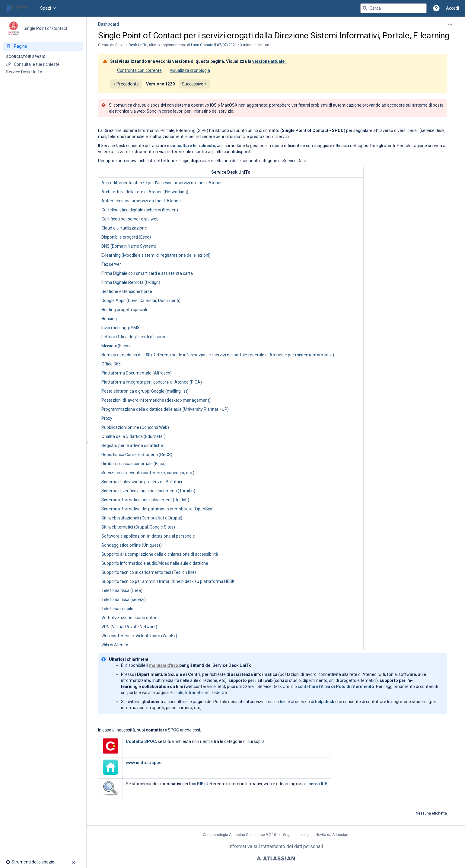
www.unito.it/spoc (144, 763)
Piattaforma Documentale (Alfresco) (137, 373)
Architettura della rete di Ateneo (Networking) (145, 192)
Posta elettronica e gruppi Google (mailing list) (145, 391)
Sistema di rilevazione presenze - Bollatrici (142, 482)
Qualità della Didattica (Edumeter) (134, 436)
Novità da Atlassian (332, 835)
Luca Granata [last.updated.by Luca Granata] (202, 45)
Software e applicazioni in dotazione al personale (148, 536)
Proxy (107, 418)
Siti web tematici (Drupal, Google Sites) (138, 527)
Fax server (111, 264)
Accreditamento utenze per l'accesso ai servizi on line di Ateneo (162, 183)
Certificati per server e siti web (130, 219)
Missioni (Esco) (116, 346)
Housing (109, 319)
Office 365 (111, 364)
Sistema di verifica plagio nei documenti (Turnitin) (148, 491)
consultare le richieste (193, 146)
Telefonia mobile (117, 609)
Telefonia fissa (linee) (122, 590)
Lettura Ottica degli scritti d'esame (134, 337)
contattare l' (336, 686)
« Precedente (126, 84)
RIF (200, 784)
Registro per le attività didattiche (132, 445)
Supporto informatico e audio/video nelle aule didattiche (155, 563)
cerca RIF (318, 784)
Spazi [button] (46, 8)
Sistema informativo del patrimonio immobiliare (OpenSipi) (158, 509)
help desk (325, 702)
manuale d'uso (164, 665)
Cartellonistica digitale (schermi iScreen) (140, 210)
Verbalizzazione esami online (129, 618)
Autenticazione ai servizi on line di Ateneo (141, 201)
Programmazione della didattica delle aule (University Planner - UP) (165, 409)
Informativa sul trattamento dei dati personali (276, 846)
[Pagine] (43, 46)
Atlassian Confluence (247, 835)
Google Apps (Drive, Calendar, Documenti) (141, 301)
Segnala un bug (296, 835)
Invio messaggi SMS (121, 328)
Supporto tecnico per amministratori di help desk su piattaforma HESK (168, 581)
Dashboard (108, 24)
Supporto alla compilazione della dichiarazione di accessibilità (160, 554)
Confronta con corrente (139, 70)
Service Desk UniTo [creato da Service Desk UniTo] (131, 45)
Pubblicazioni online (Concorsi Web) (135, 427)
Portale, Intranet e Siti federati (198, 693)
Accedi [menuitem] (452, 8)
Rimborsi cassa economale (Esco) (134, 464)
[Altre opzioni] (450, 24)
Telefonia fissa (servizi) (124, 600)
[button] (436, 8)
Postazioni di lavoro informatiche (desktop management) (156, 400)
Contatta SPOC (141, 741)
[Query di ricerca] (393, 8)
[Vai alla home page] (20, 8)
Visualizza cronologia (190, 70)
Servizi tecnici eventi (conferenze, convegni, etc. (147, 473)
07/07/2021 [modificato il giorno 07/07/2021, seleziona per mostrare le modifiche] (227, 45)
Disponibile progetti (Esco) (126, 237)
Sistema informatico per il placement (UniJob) (145, 500)
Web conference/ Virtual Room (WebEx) (139, 636)
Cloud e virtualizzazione (124, 228)
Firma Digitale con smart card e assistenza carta (147, 273)
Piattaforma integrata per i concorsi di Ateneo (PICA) (152, 382)
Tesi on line (276, 702)
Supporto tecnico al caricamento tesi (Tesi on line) (149, 572)
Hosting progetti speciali (124, 310)
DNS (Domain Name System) (129, 246)
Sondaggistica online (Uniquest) (132, 545)
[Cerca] (365, 8)
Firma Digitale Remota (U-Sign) (131, 282)
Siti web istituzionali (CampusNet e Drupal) (142, 518)
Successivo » (194, 84)
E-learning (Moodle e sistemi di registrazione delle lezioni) (156, 255)
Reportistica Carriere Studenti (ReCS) (137, 455)
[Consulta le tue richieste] (43, 64)
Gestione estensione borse (127, 291)
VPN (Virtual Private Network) (129, 627)
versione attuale (268, 61)
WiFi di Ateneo (115, 645)
